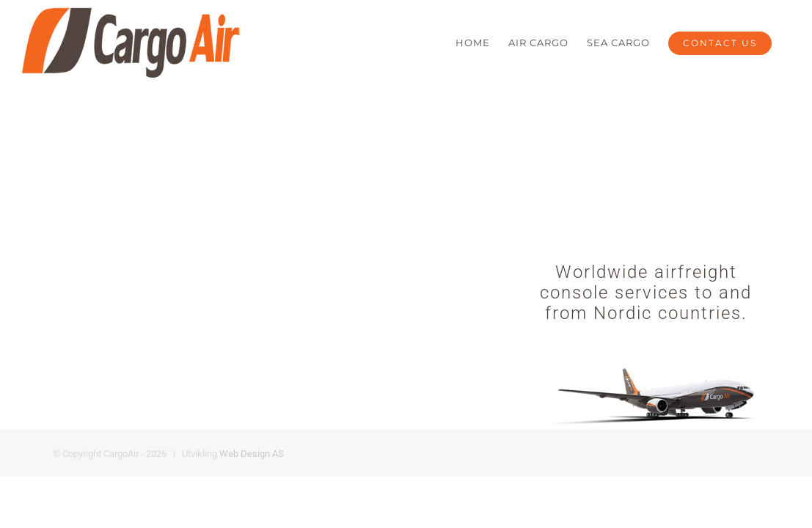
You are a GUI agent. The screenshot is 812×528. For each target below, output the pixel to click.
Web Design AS (252, 454)
